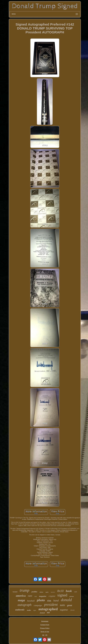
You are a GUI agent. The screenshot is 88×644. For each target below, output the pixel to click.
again (47, 592)
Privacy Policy (45, 628)
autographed (48, 609)
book (69, 591)
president (51, 604)
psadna (34, 592)
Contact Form (45, 625)
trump (25, 590)
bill (48, 613)
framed (42, 613)
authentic (20, 610)
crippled (52, 596)
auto (62, 605)
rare (30, 596)
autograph (25, 605)
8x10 (60, 591)
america (21, 596)
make (29, 610)
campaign (38, 605)
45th (49, 601)
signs (35, 610)
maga (21, 600)
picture (72, 596)
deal (36, 596)
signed (62, 595)
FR (46, 635)
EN (43, 635)
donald (66, 600)
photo (41, 600)
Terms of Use (45, 632)
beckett (15, 592)
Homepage (45, 621)
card (75, 592)
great (70, 605)
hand (56, 601)
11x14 (72, 610)
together (64, 610)
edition (41, 592)
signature (53, 592)
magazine (43, 596)
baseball (31, 601)
